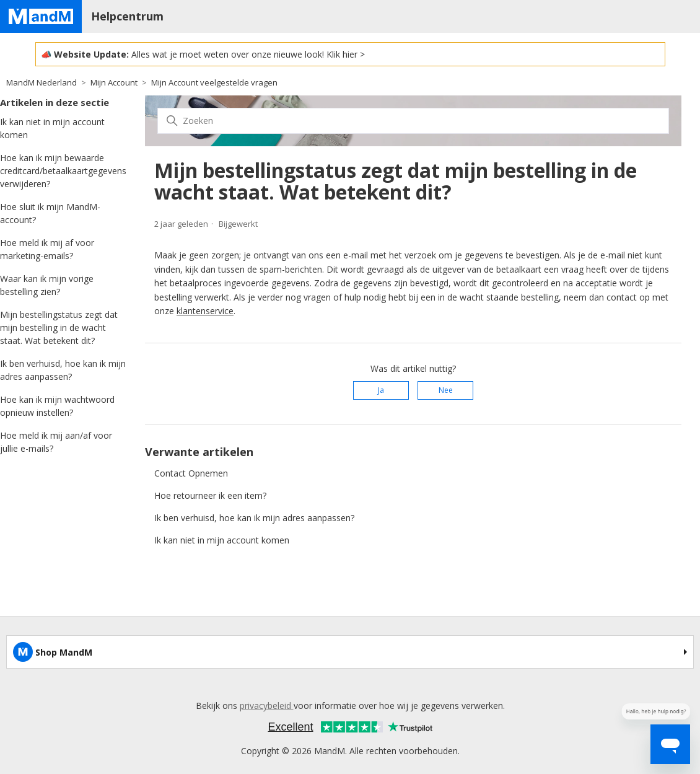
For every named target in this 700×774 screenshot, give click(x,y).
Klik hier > (346, 54)
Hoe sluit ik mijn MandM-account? (50, 213)
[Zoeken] (413, 121)
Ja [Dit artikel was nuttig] (381, 390)
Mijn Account (114, 82)
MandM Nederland (42, 82)
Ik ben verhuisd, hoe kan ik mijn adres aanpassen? (63, 370)
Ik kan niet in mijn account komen (52, 128)
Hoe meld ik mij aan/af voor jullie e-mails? (56, 442)
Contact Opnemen (191, 473)
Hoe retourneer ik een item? (210, 495)
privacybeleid (267, 706)
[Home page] (41, 16)
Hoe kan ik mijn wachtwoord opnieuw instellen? (57, 406)
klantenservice (205, 311)
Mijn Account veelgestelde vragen (214, 82)
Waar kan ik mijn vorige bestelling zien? (47, 285)
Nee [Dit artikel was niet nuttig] (446, 390)
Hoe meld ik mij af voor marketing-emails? (47, 249)
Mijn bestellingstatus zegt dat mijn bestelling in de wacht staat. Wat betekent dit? (59, 328)
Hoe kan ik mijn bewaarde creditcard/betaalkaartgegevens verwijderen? (63, 171)
